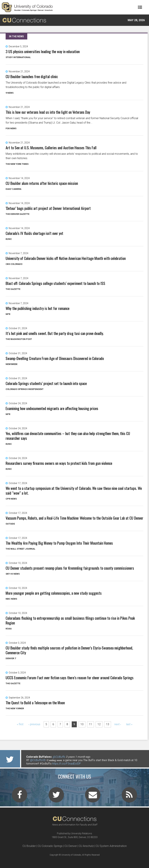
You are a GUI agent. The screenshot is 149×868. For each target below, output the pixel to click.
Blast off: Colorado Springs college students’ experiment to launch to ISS (55, 283)
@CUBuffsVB (38, 760)
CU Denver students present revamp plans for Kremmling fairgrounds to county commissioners (70, 568)
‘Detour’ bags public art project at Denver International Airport (48, 208)
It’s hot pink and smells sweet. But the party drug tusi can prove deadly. (55, 333)
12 (99, 724)
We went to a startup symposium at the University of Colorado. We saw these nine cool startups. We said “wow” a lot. (74, 491)
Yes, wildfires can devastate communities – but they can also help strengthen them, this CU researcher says (68, 436)
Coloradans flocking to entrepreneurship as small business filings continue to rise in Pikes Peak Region (70, 620)
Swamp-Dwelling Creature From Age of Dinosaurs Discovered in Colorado (55, 358)
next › (118, 724)
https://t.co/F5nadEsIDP (66, 764)
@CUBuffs (59, 757)
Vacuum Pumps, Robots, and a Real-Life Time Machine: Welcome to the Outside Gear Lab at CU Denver (74, 518)
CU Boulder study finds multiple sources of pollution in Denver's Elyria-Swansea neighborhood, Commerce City (69, 650)
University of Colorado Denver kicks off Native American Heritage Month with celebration (66, 258)
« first (20, 724)
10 (82, 724)
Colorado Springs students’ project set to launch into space (46, 383)
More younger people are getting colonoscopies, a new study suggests (54, 593)
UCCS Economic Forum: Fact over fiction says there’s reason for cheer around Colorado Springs (70, 678)
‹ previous (34, 724)
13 (108, 724)
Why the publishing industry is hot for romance (38, 308)
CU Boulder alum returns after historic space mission (42, 183)
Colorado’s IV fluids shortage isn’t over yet (34, 233)
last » (129, 724)
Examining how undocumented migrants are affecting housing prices (52, 408)
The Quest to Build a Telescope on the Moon (35, 703)
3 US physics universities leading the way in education (43, 51)
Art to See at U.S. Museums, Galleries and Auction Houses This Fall (51, 148)
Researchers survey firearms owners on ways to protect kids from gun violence (59, 463)
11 (91, 724)
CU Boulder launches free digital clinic (32, 76)
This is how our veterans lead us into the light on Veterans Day (48, 112)
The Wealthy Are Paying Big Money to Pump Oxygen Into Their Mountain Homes (59, 543)
